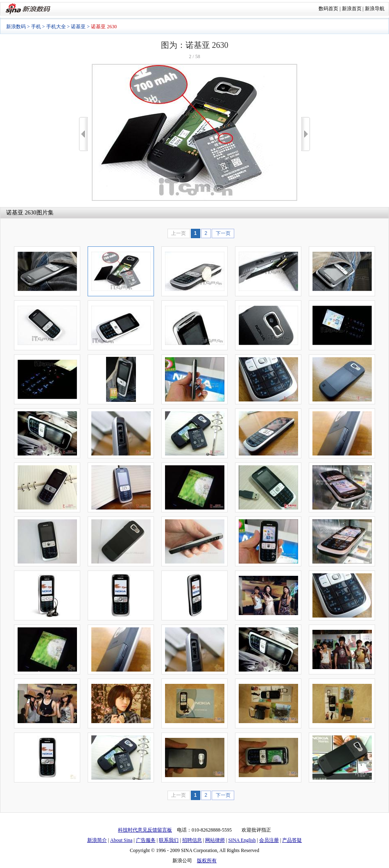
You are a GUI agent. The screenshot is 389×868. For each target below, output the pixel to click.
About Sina (121, 840)
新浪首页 (352, 9)
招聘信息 (192, 840)
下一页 (223, 233)
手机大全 (56, 27)
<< (83, 134)
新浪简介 (97, 840)
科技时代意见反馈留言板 (145, 830)
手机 (36, 27)
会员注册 (269, 840)
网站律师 (215, 840)
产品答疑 (292, 840)
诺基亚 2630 (21, 213)
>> (306, 134)
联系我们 (169, 840)
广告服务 (146, 840)
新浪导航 (375, 9)
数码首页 (328, 9)
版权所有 (207, 861)
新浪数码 (16, 27)
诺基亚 (78, 27)
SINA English (242, 840)
